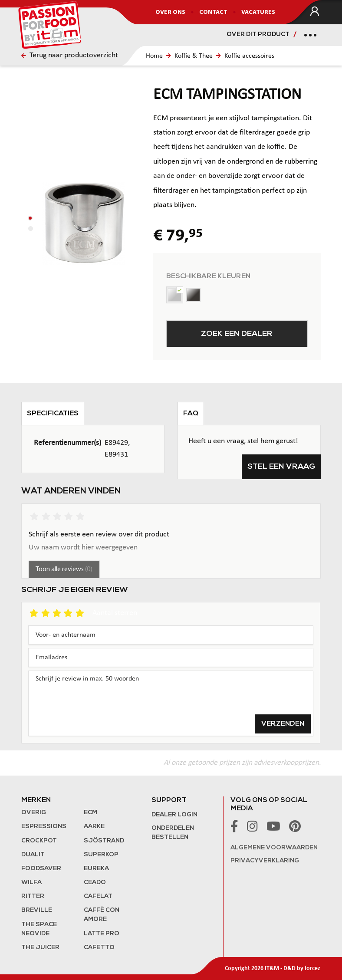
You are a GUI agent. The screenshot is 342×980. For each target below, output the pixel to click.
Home (154, 56)
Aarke (94, 827)
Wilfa (31, 883)
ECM (90, 813)
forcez (312, 968)
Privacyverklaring (265, 861)
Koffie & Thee (194, 56)
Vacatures (258, 12)
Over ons (170, 12)
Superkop (101, 855)
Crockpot (39, 841)
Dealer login (174, 815)
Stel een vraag (281, 467)
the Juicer (40, 948)
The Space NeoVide (39, 929)
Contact (213, 12)
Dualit (33, 855)
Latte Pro (102, 934)
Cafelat (98, 896)
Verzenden (283, 724)
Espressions (44, 827)
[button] (30, 218)
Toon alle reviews (64, 569)
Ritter (33, 896)
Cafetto (99, 948)
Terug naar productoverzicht (70, 55)
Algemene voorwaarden (274, 848)
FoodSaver (41, 869)
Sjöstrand (104, 841)
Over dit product (258, 35)
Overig (34, 813)
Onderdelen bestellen (173, 833)
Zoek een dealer (237, 334)
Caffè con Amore (102, 915)
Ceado (95, 883)
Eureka (96, 869)
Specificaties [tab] (53, 414)
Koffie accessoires (249, 56)
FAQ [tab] (191, 414)
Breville (37, 910)
